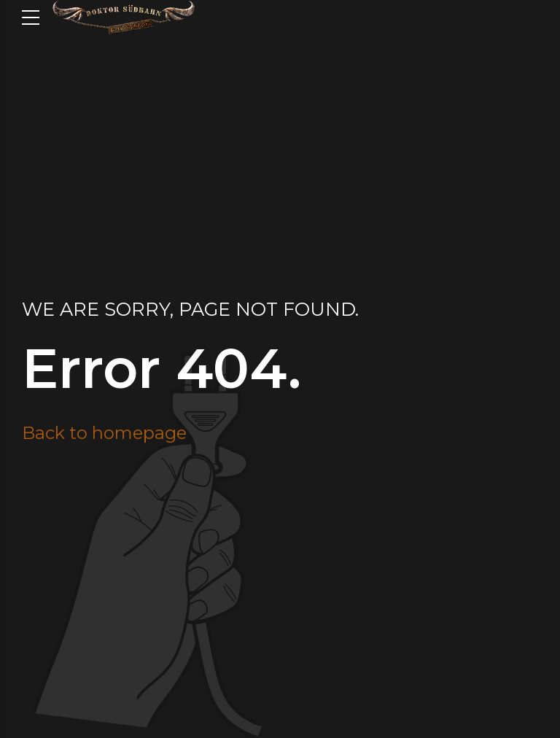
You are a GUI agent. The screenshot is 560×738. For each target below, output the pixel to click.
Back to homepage (104, 433)
